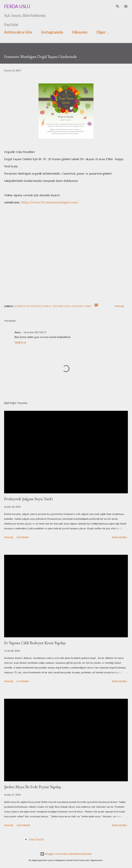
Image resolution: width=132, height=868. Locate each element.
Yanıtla (20, 342)
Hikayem (80, 32)
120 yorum (23, 825)
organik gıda (61, 306)
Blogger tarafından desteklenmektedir (66, 854)
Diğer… (103, 32)
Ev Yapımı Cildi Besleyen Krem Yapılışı (35, 643)
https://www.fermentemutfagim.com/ (50, 202)
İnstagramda (52, 32)
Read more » (120, 537)
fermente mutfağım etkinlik (32, 306)
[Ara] (118, 6)
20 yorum (22, 537)
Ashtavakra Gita (18, 32)
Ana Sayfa (36, 839)
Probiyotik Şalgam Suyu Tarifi (28, 499)
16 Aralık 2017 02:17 (35, 332)
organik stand (81, 306)
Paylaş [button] (119, 306)
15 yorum (22, 681)
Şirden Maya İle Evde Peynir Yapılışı (33, 787)
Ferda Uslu (17, 6)
